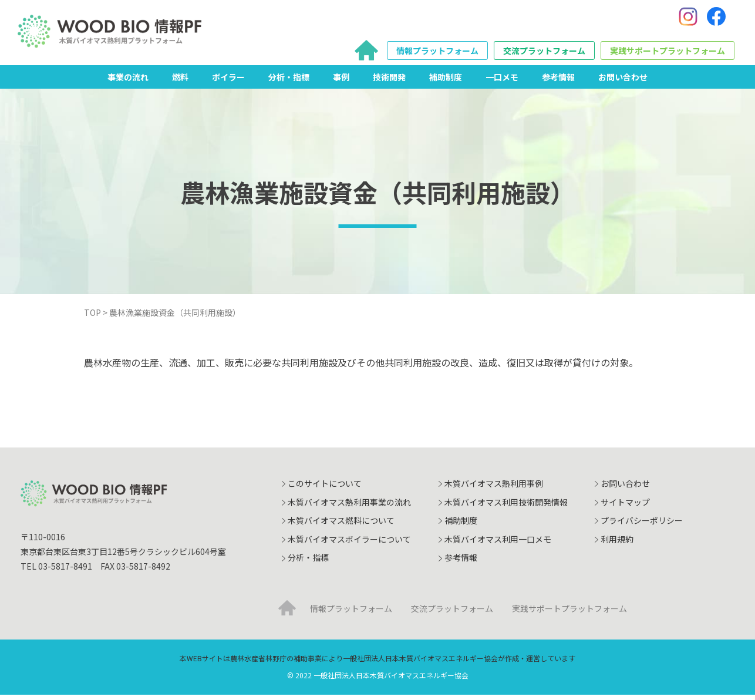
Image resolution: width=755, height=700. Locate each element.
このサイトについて (325, 489)
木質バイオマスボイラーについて (349, 544)
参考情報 (558, 82)
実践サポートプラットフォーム (668, 53)
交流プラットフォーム (544, 53)
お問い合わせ (623, 82)
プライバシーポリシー (642, 526)
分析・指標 (289, 82)
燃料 (180, 82)
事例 (341, 82)
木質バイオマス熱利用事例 (494, 489)
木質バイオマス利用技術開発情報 (506, 507)
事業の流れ (128, 82)
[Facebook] (716, 19)
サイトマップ (625, 507)
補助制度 (446, 82)
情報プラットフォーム (437, 53)
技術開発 (389, 82)
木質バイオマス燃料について (341, 526)
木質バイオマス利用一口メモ (498, 544)
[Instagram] (688, 19)
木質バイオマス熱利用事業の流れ (349, 507)
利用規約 (617, 544)
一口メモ (502, 82)
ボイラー (228, 82)
